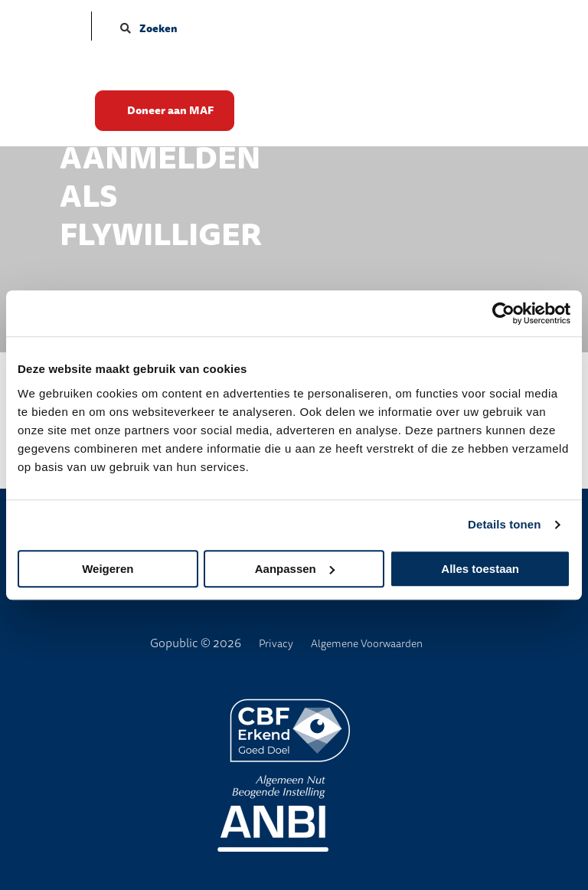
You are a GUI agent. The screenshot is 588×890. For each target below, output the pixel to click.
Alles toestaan (480, 569)
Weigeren (108, 569)
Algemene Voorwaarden (367, 644)
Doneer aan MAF (178, 112)
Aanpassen (295, 569)
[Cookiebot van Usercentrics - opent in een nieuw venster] (503, 313)
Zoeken (149, 29)
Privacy (276, 644)
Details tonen (504, 524)
